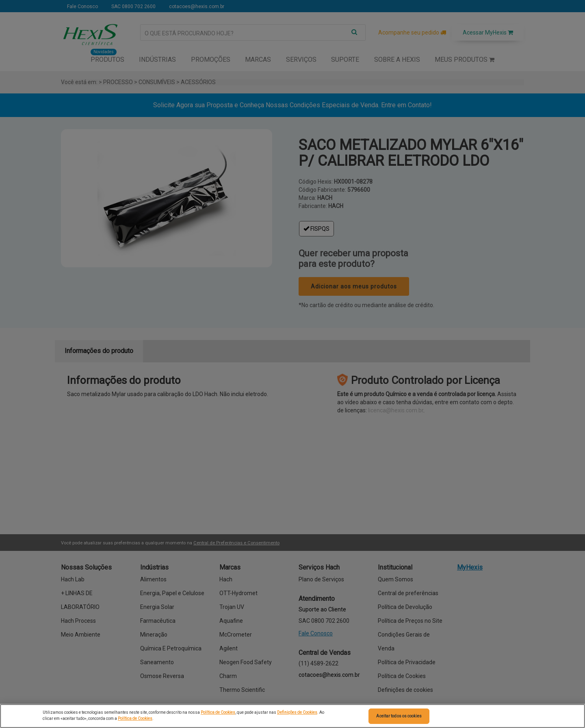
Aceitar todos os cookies (399, 716)
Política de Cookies (218, 712)
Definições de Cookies (297, 712)
